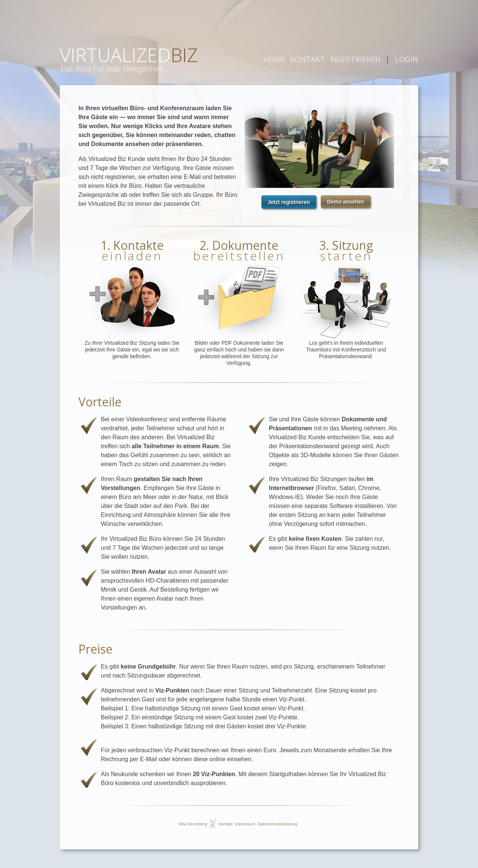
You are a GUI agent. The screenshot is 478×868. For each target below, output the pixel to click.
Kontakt (225, 824)
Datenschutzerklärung (277, 824)
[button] (289, 202)
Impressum (245, 824)
